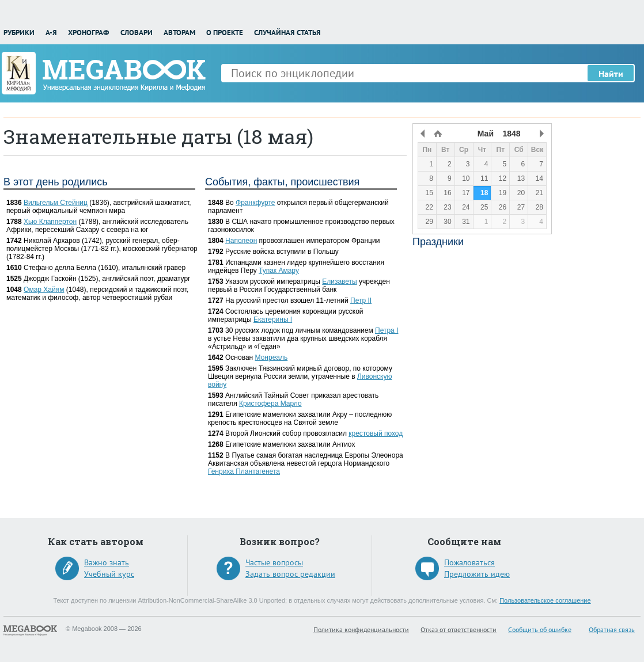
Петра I (387, 330)
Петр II (361, 300)
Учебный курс (109, 574)
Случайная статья (287, 33)
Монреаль (272, 357)
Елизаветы (340, 281)
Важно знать (107, 562)
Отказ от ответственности (459, 629)
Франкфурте (255, 203)
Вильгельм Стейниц (56, 203)
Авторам (179, 33)
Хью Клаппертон (50, 222)
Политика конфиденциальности (361, 629)
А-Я (51, 33)
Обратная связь (612, 629)
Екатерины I (273, 319)
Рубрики (19, 33)
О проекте (225, 33)
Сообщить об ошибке (540, 629)
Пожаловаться (469, 562)
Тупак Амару (279, 271)
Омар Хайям (44, 290)
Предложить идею (477, 574)
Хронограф (88, 33)
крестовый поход (376, 433)
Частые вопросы (274, 562)
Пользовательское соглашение (545, 600)
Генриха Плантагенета (244, 471)
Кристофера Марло (270, 404)
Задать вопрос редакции (290, 574)
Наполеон (241, 241)
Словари (137, 33)
